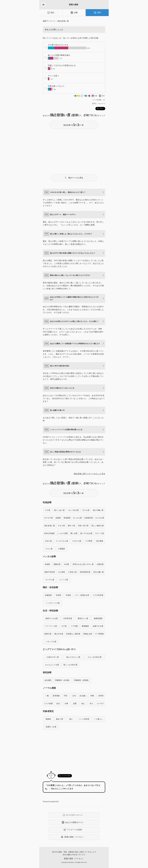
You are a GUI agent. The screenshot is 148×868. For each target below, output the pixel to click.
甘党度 (58, 595)
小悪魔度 (61, 549)
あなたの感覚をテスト (73, 822)
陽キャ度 (71, 526)
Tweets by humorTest (51, 802)
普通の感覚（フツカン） (73, 837)
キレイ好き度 (74, 510)
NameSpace (71, 862)
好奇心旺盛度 (49, 533)
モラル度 (86, 510)
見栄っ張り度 (83, 526)
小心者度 (61, 572)
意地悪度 (67, 518)
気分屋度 (100, 541)
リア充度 (74, 626)
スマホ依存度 (98, 595)
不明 (65, 696)
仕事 (66, 703)
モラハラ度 (99, 533)
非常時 (101, 696)
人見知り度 (72, 572)
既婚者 (48, 719)
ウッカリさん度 (62, 541)
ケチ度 (48, 510)
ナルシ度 (49, 549)
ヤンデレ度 (50, 580)
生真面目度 (89, 518)
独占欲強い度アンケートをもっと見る (89, 474)
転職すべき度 (51, 727)
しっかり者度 (63, 533)
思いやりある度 (86, 533)
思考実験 (56, 696)
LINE (74, 696)
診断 (74, 13)
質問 (97, 13)
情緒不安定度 (50, 572)
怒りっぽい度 (59, 510)
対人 (91, 703)
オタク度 (61, 526)
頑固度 (58, 518)
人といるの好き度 (95, 657)
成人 (71, 719)
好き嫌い (83, 696)
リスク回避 (48, 703)
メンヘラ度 (64, 580)
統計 (51, 13)
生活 (58, 703)
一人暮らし (98, 719)
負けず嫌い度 (98, 510)
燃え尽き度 (59, 634)
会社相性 (48, 680)
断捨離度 (85, 626)
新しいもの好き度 (70, 665)
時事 (92, 696)
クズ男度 (89, 541)
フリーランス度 (51, 626)
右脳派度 (48, 595)
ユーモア (100, 703)
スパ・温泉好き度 (82, 595)
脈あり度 (60, 719)
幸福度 (47, 564)
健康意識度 (98, 618)
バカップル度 (51, 642)
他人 (83, 703)
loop (82, 96)
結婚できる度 (98, 626)
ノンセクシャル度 (53, 603)
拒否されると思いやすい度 (83, 564)
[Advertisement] (74, 151)
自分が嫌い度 (99, 572)
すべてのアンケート (73, 815)
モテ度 (64, 626)
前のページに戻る (74, 178)
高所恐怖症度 (85, 572)
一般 (47, 696)
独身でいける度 (52, 618)
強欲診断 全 (74, 125)
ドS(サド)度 (77, 541)
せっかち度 (77, 518)
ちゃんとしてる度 (52, 665)
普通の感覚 (74, 5)
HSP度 (67, 564)
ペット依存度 (84, 719)
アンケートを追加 (73, 830)
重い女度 (74, 533)
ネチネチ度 (48, 518)
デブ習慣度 (99, 634)
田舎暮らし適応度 (73, 634)
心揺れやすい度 (53, 657)
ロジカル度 (100, 518)
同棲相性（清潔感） (82, 680)
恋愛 (75, 703)
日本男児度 (68, 618)
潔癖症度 (57, 564)
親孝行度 (48, 634)
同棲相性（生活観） (63, 680)
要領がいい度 (83, 618)
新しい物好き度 (98, 526)
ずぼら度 (48, 541)
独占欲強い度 (63, 21)
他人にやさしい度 (73, 657)
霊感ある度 (88, 634)
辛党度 (68, 595)
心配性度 (100, 564)
